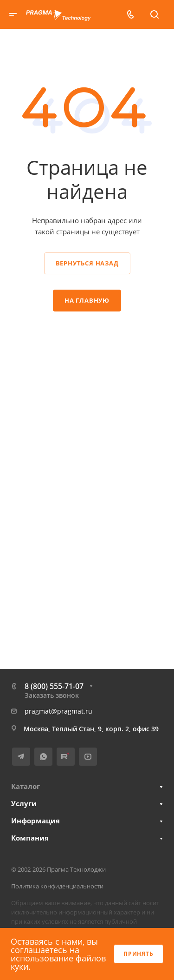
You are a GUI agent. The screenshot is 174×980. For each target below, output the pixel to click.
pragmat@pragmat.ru (58, 711)
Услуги (24, 803)
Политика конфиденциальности (57, 886)
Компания (30, 838)
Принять (139, 954)
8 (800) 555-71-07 (54, 686)
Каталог (26, 786)
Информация (35, 821)
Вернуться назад (87, 263)
